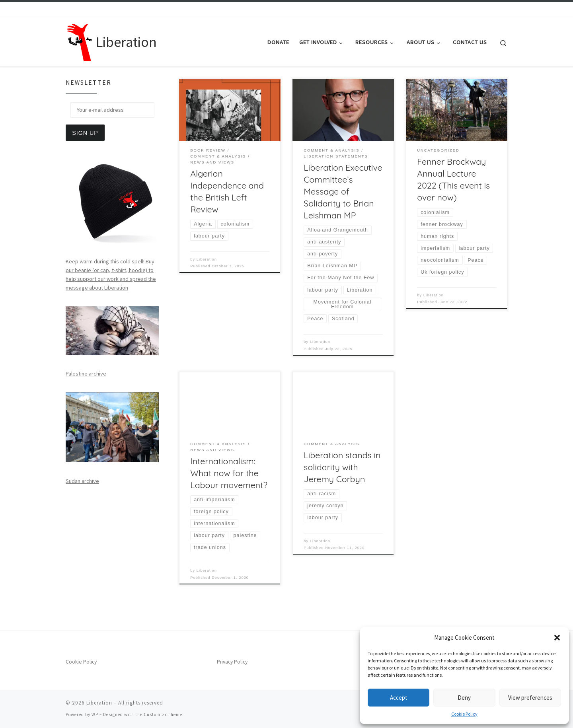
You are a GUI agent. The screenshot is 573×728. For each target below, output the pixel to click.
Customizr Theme (163, 714)
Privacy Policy (232, 662)
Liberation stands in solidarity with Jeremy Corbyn (342, 467)
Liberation (207, 259)
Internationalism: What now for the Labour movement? (229, 473)
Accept (399, 698)
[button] (557, 638)
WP (95, 714)
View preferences (530, 698)
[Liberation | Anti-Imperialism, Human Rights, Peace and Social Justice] (79, 41)
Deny (464, 698)
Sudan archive (82, 481)
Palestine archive (86, 374)
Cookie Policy (464, 714)
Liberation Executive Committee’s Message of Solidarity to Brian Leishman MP (343, 191)
